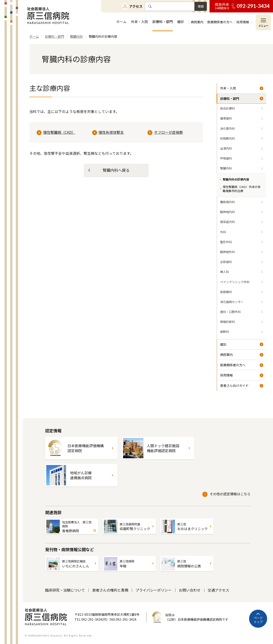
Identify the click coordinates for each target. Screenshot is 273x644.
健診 (223, 344)
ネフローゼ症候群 (168, 132)
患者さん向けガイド (234, 385)
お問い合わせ (190, 590)
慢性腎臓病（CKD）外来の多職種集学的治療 (242, 189)
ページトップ (258, 620)
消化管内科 (227, 128)
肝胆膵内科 (227, 138)
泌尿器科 (226, 262)
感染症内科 (227, 222)
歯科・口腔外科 (230, 312)
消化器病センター (232, 302)
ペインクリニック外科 (235, 282)
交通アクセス (218, 590)
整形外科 (226, 242)
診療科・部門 (230, 99)
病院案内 (226, 355)
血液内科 (226, 148)
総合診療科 (227, 108)
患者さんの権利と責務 (110, 590)
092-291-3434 (253, 6)
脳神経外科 (227, 252)
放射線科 (226, 292)
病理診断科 (227, 322)
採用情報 (226, 375)
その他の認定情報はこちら (230, 494)
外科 (223, 232)
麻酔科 (225, 332)
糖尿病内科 (227, 202)
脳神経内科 (227, 212)
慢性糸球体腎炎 (111, 132)
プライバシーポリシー (154, 590)
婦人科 (225, 272)
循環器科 (226, 118)
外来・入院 (228, 88)
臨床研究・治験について (65, 590)
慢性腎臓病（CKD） (59, 132)
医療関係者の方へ (233, 365)
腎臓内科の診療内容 (236, 179)
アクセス (136, 6)
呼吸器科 (226, 158)
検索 (201, 6)
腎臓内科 (226, 168)
